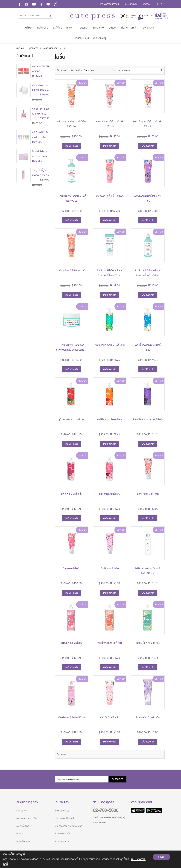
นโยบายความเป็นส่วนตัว (65, 818)
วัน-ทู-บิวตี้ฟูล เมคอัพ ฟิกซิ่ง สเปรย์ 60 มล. (40, 175)
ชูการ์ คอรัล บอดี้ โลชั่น (148, 494)
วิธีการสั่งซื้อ (22, 811)
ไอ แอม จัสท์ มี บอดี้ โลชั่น (148, 717)
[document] (90, 859)
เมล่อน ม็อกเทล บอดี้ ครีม (148, 643)
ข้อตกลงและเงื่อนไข (62, 834)
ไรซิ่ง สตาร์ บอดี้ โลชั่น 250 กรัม (110, 196)
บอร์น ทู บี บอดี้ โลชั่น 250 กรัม (71, 271)
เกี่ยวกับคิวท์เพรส (62, 811)
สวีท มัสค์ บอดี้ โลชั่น (110, 717)
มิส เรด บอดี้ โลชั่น (71, 568)
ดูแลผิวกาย (34, 48)
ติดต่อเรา (20, 834)
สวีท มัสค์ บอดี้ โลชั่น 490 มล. (71, 717)
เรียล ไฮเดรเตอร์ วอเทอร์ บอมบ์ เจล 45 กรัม (41, 90)
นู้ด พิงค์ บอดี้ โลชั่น (110, 568)
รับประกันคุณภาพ (62, 841)
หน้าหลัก (20, 48)
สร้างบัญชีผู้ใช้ (131, 4)
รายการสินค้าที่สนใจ (110, 4)
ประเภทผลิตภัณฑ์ (51, 48)
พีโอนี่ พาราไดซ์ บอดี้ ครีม (110, 643)
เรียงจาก (116, 70)
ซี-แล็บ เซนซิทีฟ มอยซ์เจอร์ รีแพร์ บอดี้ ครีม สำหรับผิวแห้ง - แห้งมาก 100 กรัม (71, 350)
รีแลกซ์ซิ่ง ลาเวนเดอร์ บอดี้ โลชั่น (148, 419)
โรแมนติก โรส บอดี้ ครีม (71, 643)
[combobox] (36, 16)
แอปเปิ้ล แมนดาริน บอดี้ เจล (110, 419)
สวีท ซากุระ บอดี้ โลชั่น (110, 494)
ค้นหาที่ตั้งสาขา (23, 826)
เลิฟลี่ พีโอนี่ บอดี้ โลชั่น (71, 494)
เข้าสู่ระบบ (147, 4)
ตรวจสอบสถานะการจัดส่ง (27, 818)
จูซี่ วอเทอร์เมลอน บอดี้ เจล (71, 419)
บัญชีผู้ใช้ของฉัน (23, 841)
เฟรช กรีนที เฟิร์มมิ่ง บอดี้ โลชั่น (110, 345)
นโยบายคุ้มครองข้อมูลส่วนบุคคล (68, 826)
